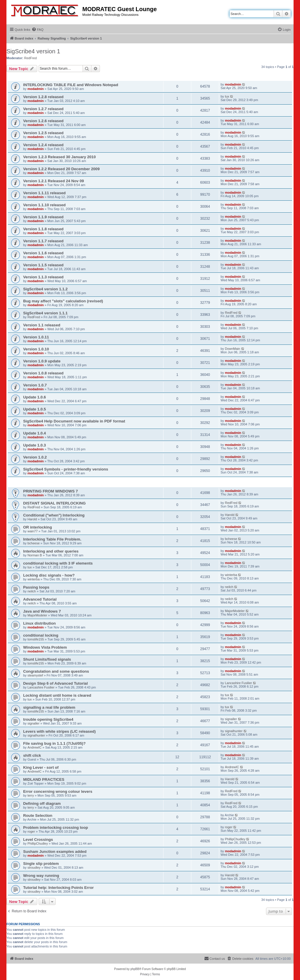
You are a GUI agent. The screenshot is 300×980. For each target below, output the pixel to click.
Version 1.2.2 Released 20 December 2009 (61, 169)
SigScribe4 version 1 (33, 51)
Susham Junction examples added (55, 852)
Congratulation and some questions (56, 671)
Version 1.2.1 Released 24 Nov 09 (53, 181)
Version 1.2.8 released (43, 97)
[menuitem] (37, 30)
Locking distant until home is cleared (57, 695)
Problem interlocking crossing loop (56, 828)
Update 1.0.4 (35, 433)
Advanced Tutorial (40, 599)
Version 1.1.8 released (43, 229)
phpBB (135, 969)
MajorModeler (37, 615)
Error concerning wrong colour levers (58, 791)
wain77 (33, 531)
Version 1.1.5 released (43, 265)
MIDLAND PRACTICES (44, 779)
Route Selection (38, 815)
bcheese (34, 543)
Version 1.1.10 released (44, 205)
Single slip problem (41, 864)
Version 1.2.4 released (43, 145)
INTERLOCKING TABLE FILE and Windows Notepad (71, 85)
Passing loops (36, 587)
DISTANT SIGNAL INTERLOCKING (54, 503)
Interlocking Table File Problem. (52, 539)
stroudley (34, 867)
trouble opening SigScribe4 (48, 719)
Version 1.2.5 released (43, 133)
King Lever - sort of (41, 767)
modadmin (36, 89)
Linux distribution (39, 623)
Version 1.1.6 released (43, 253)
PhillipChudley (38, 843)
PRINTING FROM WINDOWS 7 (51, 491)
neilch (32, 591)
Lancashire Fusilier (41, 687)
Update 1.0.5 (35, 409)
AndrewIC (35, 747)
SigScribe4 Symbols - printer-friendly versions (66, 469)
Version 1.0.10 (36, 349)
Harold (32, 519)
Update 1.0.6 (35, 397)
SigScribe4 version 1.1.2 (45, 289)
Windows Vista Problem (45, 647)
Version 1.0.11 (36, 337)
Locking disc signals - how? (49, 575)
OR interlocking (37, 527)
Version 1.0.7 (35, 385)
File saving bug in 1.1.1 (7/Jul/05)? (54, 743)
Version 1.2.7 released (43, 109)
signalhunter (36, 735)
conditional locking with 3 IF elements (58, 563)
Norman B (35, 555)
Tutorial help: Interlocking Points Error (58, 888)
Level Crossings (38, 840)
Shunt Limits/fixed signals (47, 659)
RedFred (31, 58)
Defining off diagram (42, 803)
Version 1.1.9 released (43, 217)
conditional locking (41, 635)
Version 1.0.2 (35, 457)
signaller (34, 723)
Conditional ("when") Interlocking (54, 515)
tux (227, 96)
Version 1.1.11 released (44, 193)
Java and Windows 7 (42, 611)
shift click (32, 755)
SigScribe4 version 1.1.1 (45, 313)
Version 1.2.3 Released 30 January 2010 (59, 157)
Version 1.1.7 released (43, 241)
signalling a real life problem (49, 707)
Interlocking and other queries (51, 551)
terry (31, 795)
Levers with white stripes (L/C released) (59, 731)
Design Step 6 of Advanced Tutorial (56, 683)
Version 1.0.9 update (42, 361)
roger (31, 831)
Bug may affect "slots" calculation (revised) (63, 301)
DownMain (233, 349)
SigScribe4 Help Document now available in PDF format (74, 421)
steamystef (35, 675)
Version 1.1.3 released (43, 277)
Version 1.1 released (42, 325)
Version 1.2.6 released (43, 121)
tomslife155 (36, 639)
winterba (34, 579)
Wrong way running (41, 876)
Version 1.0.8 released (43, 373)
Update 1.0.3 (35, 445)
